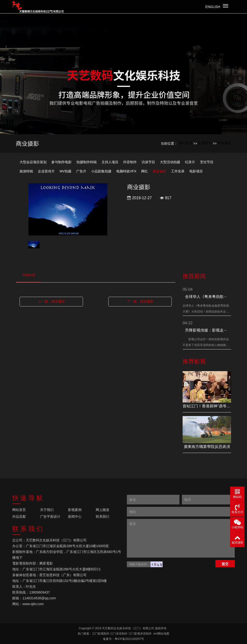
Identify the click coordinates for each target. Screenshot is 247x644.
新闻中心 (75, 517)
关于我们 (47, 510)
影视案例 (205, 143)
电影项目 (196, 171)
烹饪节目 (207, 162)
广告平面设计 (50, 517)
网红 (144, 171)
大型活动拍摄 (170, 162)
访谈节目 (148, 162)
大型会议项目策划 (33, 162)
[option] (68, 210)
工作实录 (178, 171)
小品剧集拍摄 (101, 171)
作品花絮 (19, 517)
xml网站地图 (161, 634)
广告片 (81, 171)
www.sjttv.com (33, 604)
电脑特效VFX (126, 171)
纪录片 (190, 162)
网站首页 (186, 143)
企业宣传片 (46, 171)
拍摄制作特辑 (87, 162)
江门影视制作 (101, 634)
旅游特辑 (26, 171)
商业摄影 (224, 143)
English (213, 7)
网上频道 (103, 510)
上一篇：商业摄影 (51, 301)
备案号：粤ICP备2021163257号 (124, 639)
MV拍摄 (65, 171)
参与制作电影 (62, 162)
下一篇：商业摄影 (140, 301)
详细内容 (29, 275)
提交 (225, 564)
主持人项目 (110, 162)
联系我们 (103, 517)
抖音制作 (130, 162)
